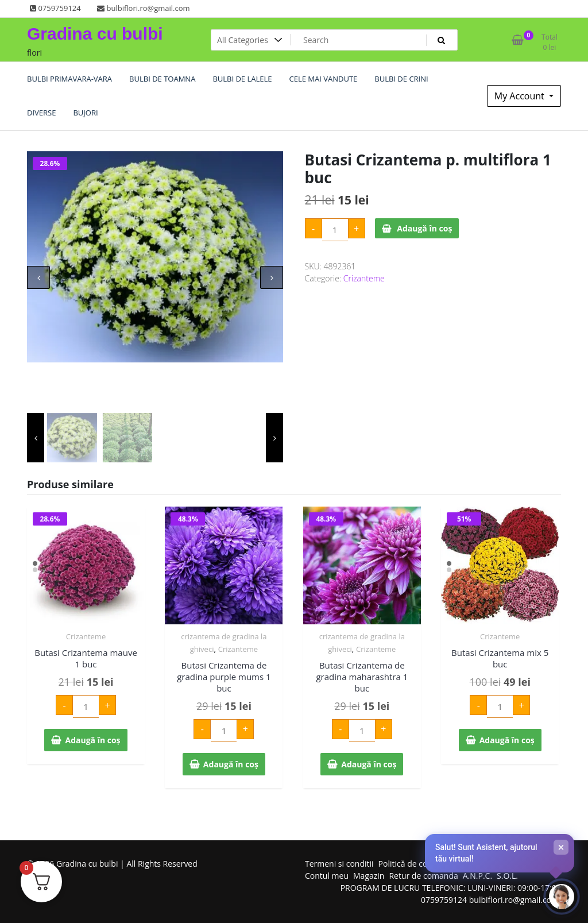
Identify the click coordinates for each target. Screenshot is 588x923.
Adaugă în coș (424, 228)
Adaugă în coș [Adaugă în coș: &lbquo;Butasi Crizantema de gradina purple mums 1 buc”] (231, 764)
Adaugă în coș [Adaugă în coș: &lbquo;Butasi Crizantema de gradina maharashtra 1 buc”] (369, 764)
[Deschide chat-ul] (562, 897)
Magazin (369, 876)
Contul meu (327, 876)
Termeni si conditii (339, 864)
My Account (521, 96)
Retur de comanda (423, 876)
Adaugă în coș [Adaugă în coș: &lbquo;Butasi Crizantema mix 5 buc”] (507, 740)
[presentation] (38, 277)
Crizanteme (364, 278)
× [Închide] (561, 847)
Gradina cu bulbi (95, 34)
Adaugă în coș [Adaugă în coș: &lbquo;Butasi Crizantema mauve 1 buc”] (92, 740)
